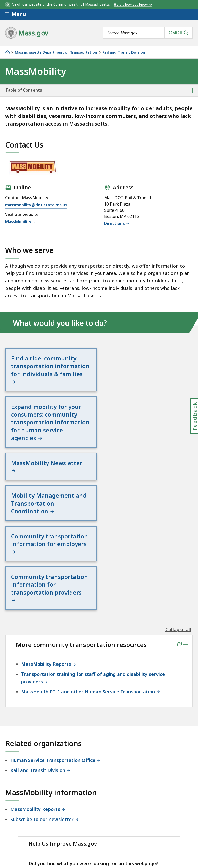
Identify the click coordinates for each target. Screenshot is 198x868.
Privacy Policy (95, 818)
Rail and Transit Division (124, 52)
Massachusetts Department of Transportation (56, 52)
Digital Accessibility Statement (39, 818)
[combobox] (148, 33)
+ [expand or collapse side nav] (192, 91)
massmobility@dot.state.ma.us (36, 205)
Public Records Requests (32, 832)
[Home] (7, 52)
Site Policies (130, 818)
